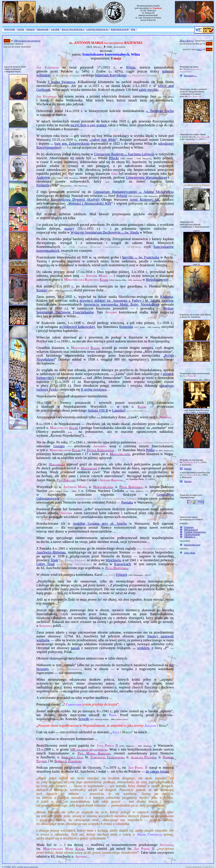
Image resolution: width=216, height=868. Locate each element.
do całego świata (157, 771)
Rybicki (122, 196)
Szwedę (84, 719)
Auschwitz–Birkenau (51, 552)
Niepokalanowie (157, 280)
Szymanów (189, 527)
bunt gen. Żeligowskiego (72, 144)
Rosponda (126, 327)
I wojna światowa (62, 82)
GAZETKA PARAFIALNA (97, 29)
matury (69, 229)
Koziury (42, 290)
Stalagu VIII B (98, 410)
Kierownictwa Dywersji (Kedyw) (75, 200)
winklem (143, 648)
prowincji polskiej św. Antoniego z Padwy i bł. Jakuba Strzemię (127, 301)
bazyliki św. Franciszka (141, 257)
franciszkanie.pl (191, 530)
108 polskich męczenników (27, 41)
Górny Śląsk (45, 564)
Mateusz (188, 469)
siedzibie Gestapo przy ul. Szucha (100, 524)
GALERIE (55, 29)
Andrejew (43, 177)
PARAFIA (31, 29)
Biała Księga (187, 41)
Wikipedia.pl (190, 537)
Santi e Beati (190, 553)
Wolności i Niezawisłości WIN (90, 203)
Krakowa (166, 297)
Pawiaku (127, 502)
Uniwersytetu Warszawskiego (147, 177)
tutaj (7, 41)
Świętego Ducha (160, 111)
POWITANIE (10, 29)
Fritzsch (122, 575)
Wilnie (131, 67)
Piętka (150, 450)
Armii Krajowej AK (145, 200)
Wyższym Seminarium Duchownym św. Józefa (105, 232)
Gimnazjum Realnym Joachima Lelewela (124, 154)
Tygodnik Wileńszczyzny (195, 532)
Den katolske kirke (192, 545)
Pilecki (114, 158)
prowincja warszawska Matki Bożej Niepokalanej (122, 304)
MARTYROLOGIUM (120, 29)
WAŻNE (21, 29)
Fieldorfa (43, 185)
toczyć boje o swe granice (89, 125)
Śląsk (54, 560)
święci (199, 49)
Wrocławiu (113, 560)
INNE (133, 29)
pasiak (75, 648)
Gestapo (59, 446)
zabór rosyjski (149, 90)
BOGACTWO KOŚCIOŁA (73, 29)
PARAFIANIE (43, 29)
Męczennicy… (191, 76)
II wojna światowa (94, 389)
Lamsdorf (119, 410)
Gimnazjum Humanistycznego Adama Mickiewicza (134, 192)
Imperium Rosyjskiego (111, 75)
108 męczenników (192, 534)
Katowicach (122, 564)
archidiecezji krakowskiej (77, 327)
